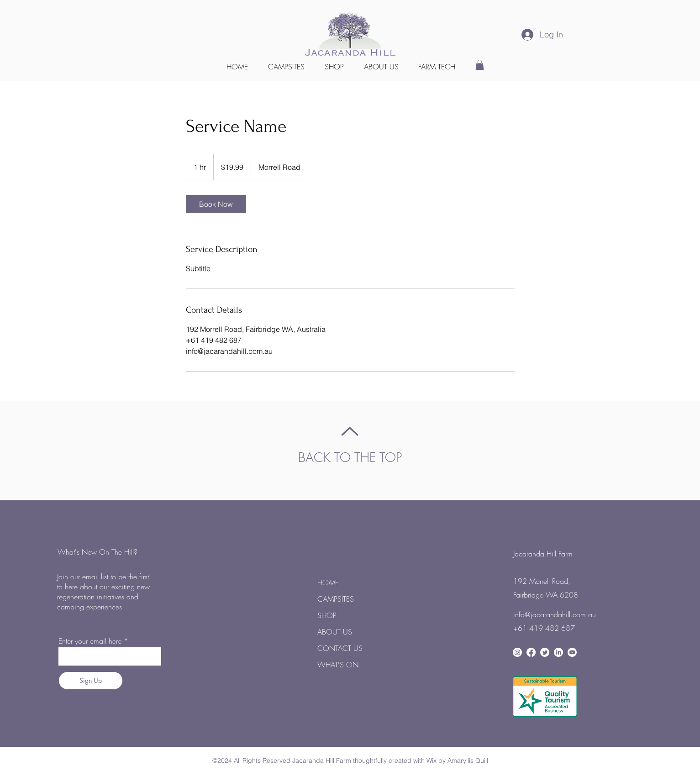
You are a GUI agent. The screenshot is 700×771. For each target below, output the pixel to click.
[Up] (350, 432)
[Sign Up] (91, 681)
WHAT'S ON (338, 665)
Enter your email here (90, 641)
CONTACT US (340, 648)
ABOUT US (335, 632)
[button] (437, 67)
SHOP (327, 615)
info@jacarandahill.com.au (555, 614)
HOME (328, 582)
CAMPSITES (336, 599)
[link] (216, 204)
